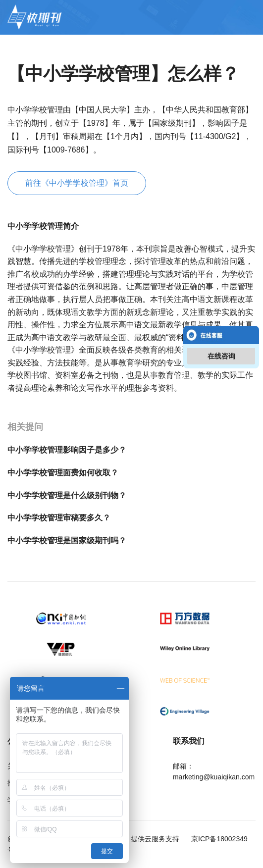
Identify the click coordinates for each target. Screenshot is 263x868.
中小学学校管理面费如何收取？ (63, 473)
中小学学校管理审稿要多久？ (59, 518)
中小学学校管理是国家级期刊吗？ (67, 540)
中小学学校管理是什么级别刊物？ (67, 495)
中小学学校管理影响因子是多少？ (67, 450)
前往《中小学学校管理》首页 (77, 183)
